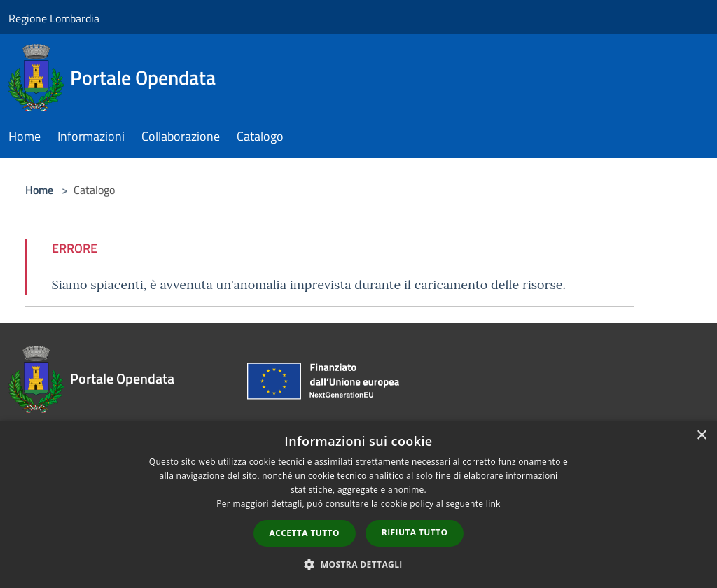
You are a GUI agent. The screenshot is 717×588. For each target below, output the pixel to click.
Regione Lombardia (54, 18)
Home (39, 190)
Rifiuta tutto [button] (415, 532)
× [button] (701, 436)
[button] (358, 564)
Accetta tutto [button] (305, 533)
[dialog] (358, 504)
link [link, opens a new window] (493, 504)
